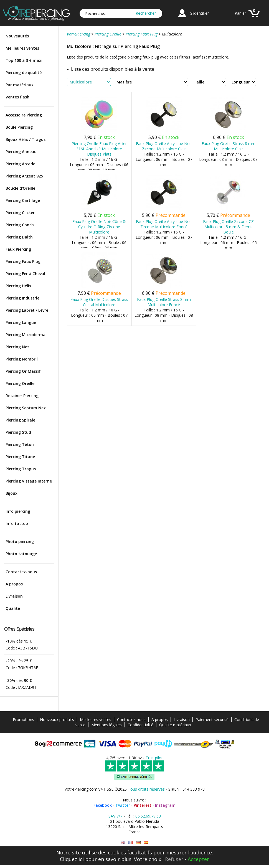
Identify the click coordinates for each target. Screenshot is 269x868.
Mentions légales (106, 725)
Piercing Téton (20, 444)
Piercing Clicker (20, 213)
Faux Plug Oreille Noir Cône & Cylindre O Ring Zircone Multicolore (99, 227)
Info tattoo (17, 523)
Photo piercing (20, 541)
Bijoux (12, 493)
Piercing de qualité (24, 73)
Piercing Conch (20, 225)
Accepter (198, 859)
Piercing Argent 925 (24, 176)
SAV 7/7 (115, 816)
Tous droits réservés (146, 789)
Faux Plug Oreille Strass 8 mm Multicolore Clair (229, 146)
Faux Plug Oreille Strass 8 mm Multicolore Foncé (164, 302)
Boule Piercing (19, 127)
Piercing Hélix (18, 286)
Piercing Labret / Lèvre (27, 310)
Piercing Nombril (22, 359)
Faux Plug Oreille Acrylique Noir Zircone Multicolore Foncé (164, 224)
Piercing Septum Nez (26, 408)
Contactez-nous (21, 572)
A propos (14, 584)
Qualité (13, 608)
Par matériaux (20, 85)
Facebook (103, 805)
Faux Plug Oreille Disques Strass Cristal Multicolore (99, 302)
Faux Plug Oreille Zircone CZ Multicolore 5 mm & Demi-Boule (228, 227)
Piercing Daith (19, 237)
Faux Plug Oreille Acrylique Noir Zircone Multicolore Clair (164, 146)
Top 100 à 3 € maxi (24, 60)
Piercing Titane (20, 457)
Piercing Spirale (20, 420)
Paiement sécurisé (212, 719)
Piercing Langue (21, 322)
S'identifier (200, 13)
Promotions (23, 719)
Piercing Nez (17, 347)
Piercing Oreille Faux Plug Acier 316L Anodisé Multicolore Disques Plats (99, 149)
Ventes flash (17, 97)
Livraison (14, 596)
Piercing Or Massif (23, 371)
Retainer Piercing (22, 396)
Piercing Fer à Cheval (25, 274)
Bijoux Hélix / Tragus (26, 139)
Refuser (174, 859)
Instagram (165, 805)
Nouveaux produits (57, 719)
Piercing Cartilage (23, 200)
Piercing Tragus (21, 469)
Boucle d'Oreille (20, 188)
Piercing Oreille (20, 383)
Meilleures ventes (22, 48)
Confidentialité (140, 725)
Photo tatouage (21, 554)
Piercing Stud (18, 432)
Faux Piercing (18, 249)
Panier (240, 13)
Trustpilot (154, 758)
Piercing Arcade (20, 164)
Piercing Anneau (21, 152)
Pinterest (143, 805)
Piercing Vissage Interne (29, 481)
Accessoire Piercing (24, 115)
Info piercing (18, 511)
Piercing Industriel (23, 298)
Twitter (123, 805)
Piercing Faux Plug (23, 261)
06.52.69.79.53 (148, 816)
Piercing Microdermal (26, 335)
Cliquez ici (72, 859)
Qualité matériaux (175, 725)
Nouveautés (17, 36)
